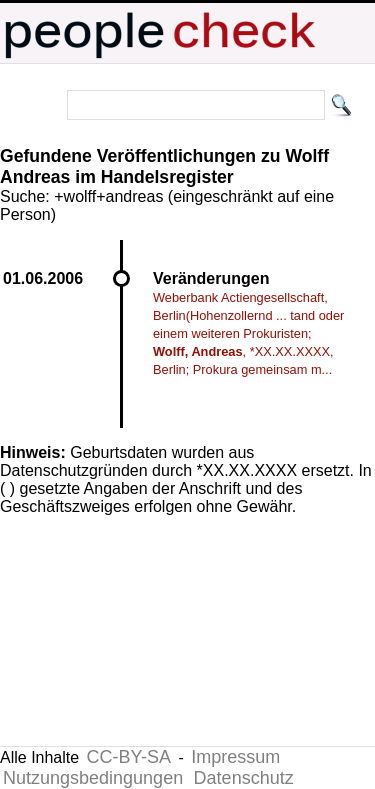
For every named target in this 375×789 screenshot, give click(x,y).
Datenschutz (244, 778)
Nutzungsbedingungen (93, 778)
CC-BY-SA (129, 757)
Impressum (235, 757)
